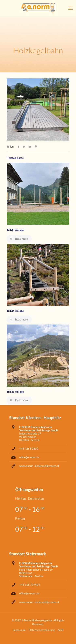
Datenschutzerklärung (42, 630)
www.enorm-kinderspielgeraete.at (39, 466)
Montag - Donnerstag (29, 498)
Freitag (20, 518)
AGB (61, 630)
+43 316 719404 (30, 585)
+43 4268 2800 (29, 449)
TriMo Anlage (15, 230)
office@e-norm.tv (29, 457)
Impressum (19, 630)
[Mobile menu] (71, 8)
